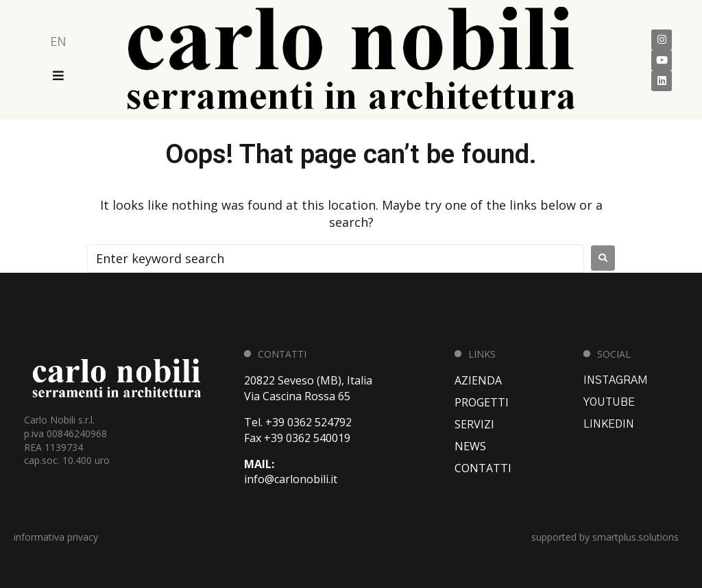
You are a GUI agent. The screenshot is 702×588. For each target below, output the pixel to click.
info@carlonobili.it (291, 479)
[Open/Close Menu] (58, 75)
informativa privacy (56, 537)
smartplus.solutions (636, 537)
